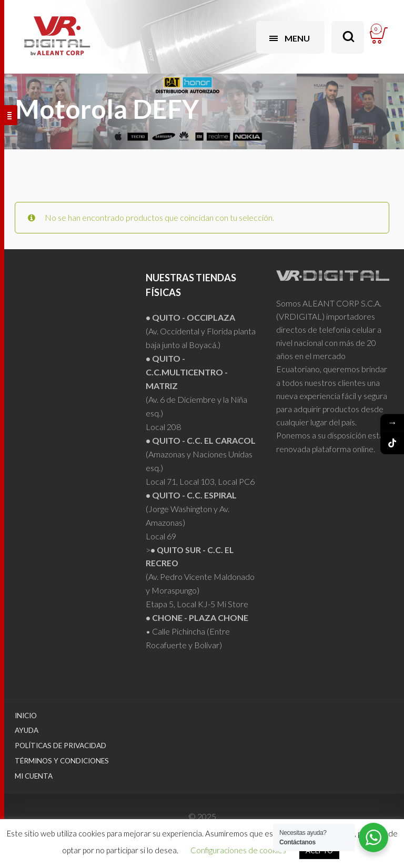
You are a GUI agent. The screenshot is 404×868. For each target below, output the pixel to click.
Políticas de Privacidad (60, 746)
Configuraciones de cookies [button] (238, 850)
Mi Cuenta (34, 776)
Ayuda (27, 730)
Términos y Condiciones (62, 761)
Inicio (26, 716)
